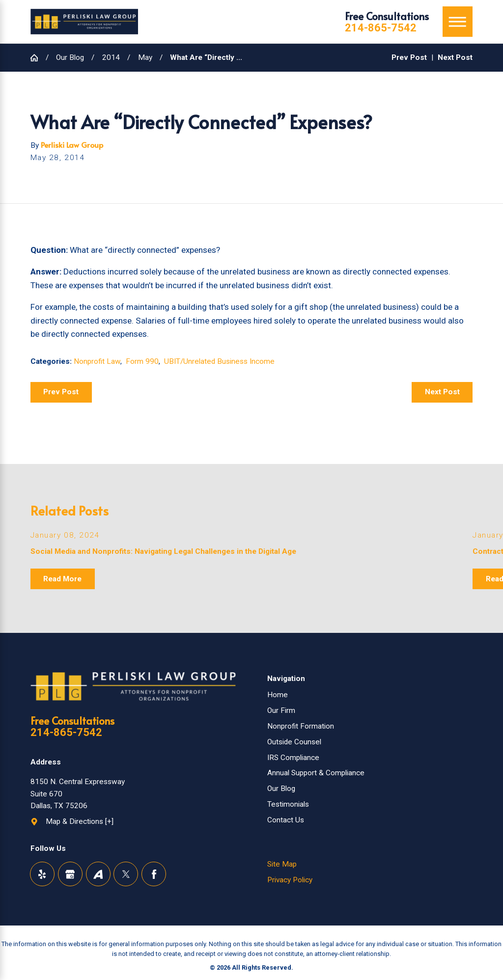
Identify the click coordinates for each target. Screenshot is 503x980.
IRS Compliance (293, 758)
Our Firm (281, 710)
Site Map (282, 864)
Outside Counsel (294, 742)
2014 (111, 57)
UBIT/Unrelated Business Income (219, 361)
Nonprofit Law (97, 361)
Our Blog (70, 57)
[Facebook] (154, 874)
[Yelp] (42, 874)
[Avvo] (98, 874)
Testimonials (288, 804)
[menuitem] (370, 695)
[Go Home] (38, 58)
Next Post (442, 392)
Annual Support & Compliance (316, 773)
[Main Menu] (458, 22)
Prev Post (61, 392)
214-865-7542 (381, 28)
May (145, 57)
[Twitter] (126, 874)
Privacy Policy (290, 880)
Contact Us (286, 820)
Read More (62, 579)
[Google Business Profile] (70, 874)
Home (278, 695)
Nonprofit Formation (301, 726)
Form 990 (142, 361)
